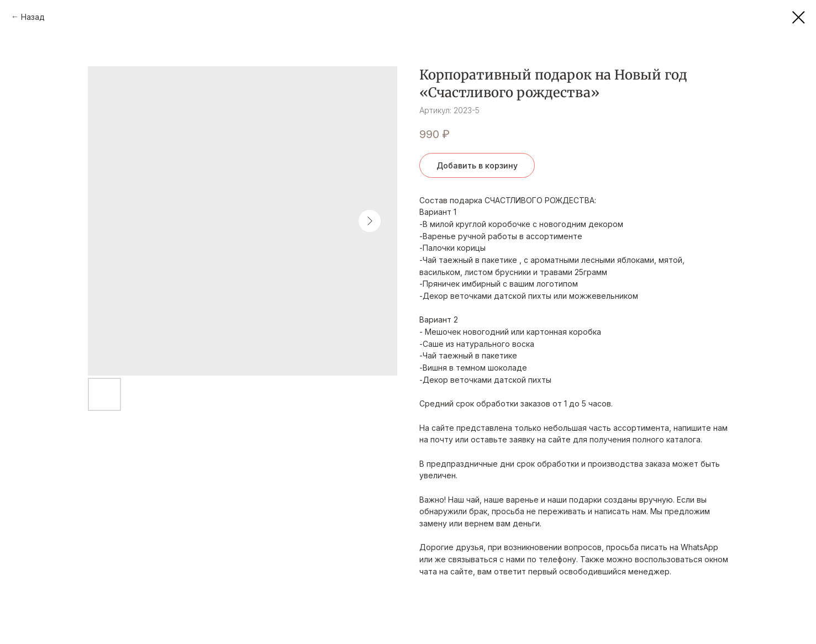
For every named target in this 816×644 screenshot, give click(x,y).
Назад (33, 17)
